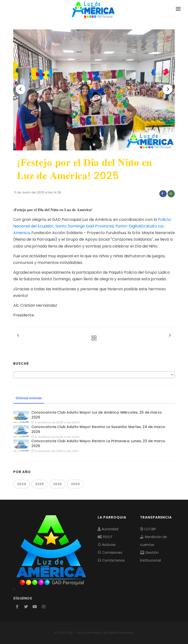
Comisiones (110, 553)
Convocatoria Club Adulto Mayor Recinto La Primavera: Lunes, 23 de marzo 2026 (98, 443)
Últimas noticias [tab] (29, 398)
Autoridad (108, 529)
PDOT (105, 537)
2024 (22, 484)
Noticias (107, 545)
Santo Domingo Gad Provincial (84, 226)
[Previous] (21, 89)
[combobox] (94, 375)
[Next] (167, 89)
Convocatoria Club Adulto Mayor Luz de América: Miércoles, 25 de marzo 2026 (97, 415)
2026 (58, 484)
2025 (40, 484)
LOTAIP (148, 529)
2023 (75, 484)
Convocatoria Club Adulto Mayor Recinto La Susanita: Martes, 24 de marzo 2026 (98, 429)
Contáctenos (111, 560)
